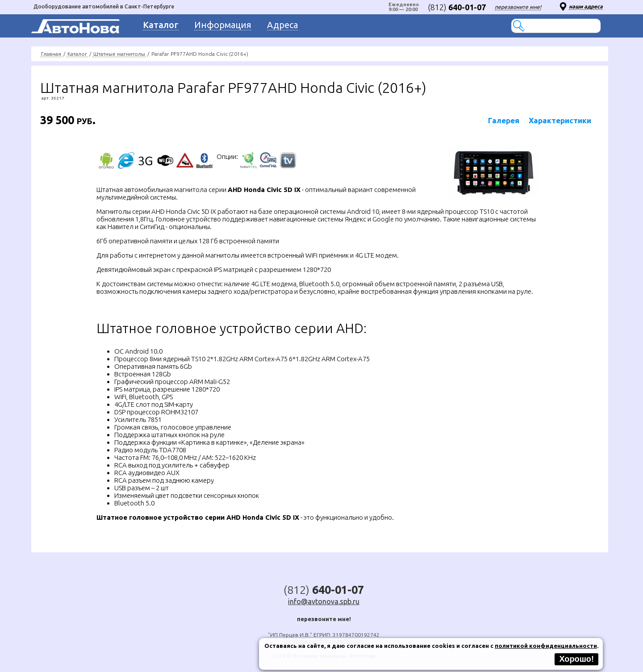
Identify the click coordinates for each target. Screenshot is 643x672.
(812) (457, 7)
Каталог (77, 54)
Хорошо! (576, 659)
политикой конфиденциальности (546, 646)
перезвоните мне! (518, 7)
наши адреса (586, 6)
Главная (51, 54)
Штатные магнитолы (119, 54)
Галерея (504, 120)
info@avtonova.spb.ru (324, 601)
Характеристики (560, 120)
